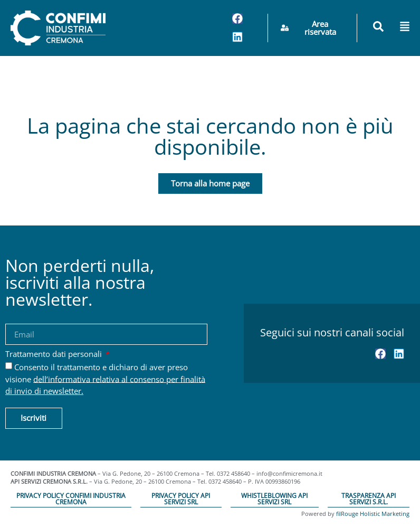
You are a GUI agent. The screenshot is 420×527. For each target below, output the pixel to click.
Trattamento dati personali (55, 355)
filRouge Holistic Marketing (373, 514)
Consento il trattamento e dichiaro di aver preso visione (105, 379)
